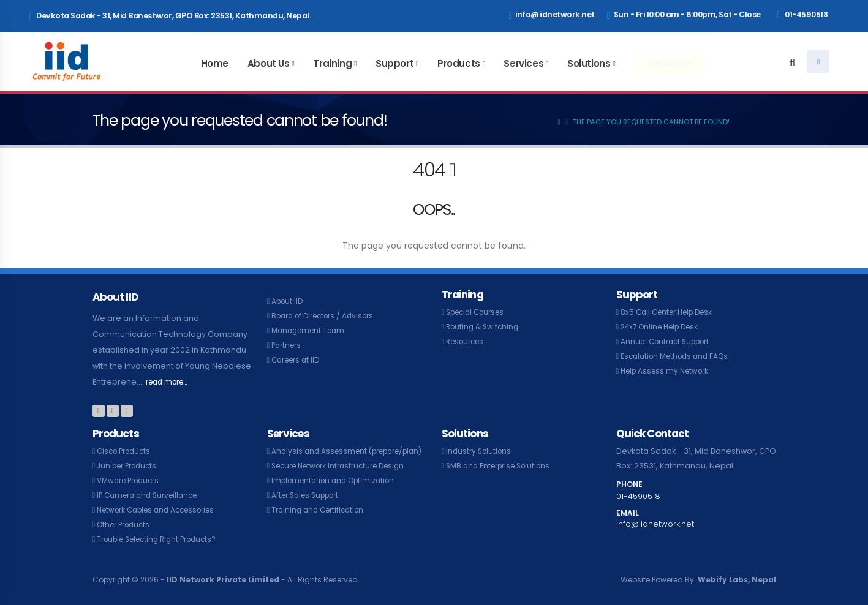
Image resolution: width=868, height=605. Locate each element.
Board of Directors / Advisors (328, 316)
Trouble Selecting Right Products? (163, 539)
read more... (170, 382)
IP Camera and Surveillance (152, 495)
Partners (288, 345)
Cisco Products (126, 451)
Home (215, 63)
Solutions (589, 63)
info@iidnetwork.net (551, 15)
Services (523, 63)
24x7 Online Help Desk (664, 327)
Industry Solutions (481, 451)
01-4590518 (802, 15)
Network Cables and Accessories (162, 510)
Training (332, 63)
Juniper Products (130, 466)
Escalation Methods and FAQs (679, 356)
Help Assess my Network (668, 371)
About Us (269, 63)
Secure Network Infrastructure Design (345, 480)
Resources (467, 341)
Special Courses (479, 312)
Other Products (126, 524)
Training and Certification (321, 524)
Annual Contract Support (669, 341)
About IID (289, 301)
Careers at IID (298, 360)
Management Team (311, 330)
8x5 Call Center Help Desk (671, 312)
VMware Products (131, 480)
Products (459, 63)
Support (394, 63)
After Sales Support (309, 510)
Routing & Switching (485, 327)
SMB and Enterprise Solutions (503, 466)
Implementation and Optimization (338, 495)
